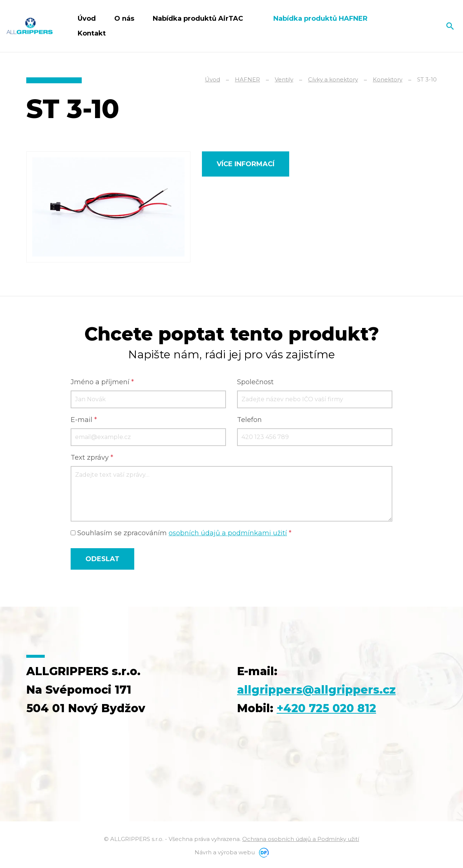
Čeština (424, 26)
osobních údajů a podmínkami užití (228, 533)
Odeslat (102, 559)
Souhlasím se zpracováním (181, 533)
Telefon (249, 420)
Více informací (246, 164)
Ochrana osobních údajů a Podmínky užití (301, 839)
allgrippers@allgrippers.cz (316, 689)
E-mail (84, 420)
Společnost (255, 382)
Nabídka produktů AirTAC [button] (199, 19)
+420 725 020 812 (327, 708)
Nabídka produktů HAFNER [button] (321, 19)
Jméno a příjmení (102, 382)
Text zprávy (92, 458)
